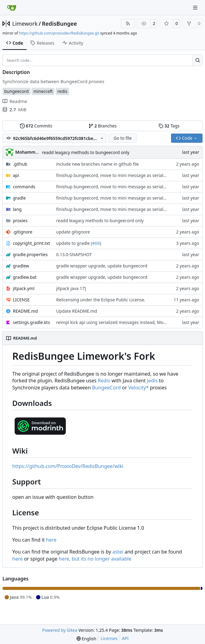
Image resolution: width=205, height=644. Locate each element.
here (51, 540)
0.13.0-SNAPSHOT (74, 254)
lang (17, 209)
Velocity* (138, 388)
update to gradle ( (74, 243)
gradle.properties (30, 254)
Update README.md (77, 311)
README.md (25, 311)
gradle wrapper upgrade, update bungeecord (102, 266)
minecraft (43, 91)
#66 (96, 243)
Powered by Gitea (60, 630)
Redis (104, 381)
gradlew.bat (25, 277)
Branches (102, 126)
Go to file (123, 138)
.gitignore (23, 232)
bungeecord (17, 91)
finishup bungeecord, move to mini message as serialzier (114, 175)
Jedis (152, 381)
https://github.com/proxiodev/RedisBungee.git (59, 33)
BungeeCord (106, 388)
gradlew (21, 266)
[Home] (12, 8)
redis (62, 91)
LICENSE (21, 300)
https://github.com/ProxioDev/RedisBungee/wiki (68, 466)
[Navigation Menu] (196, 7)
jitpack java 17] (71, 288)
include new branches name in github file (98, 164)
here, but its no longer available (95, 559)
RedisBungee (60, 24)
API (125, 638)
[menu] (86, 639)
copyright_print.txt (32, 243)
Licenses (109, 638)
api (16, 175)
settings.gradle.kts (31, 322)
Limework (25, 24)
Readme (15, 101)
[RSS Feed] (128, 24)
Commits (36, 126)
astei (118, 552)
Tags (169, 126)
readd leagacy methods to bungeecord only (86, 152)
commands (24, 187)
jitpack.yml (24, 288)
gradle (19, 198)
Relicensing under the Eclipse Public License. (101, 300)
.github (20, 164)
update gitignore (73, 232)
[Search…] (198, 60)
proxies (20, 221)
